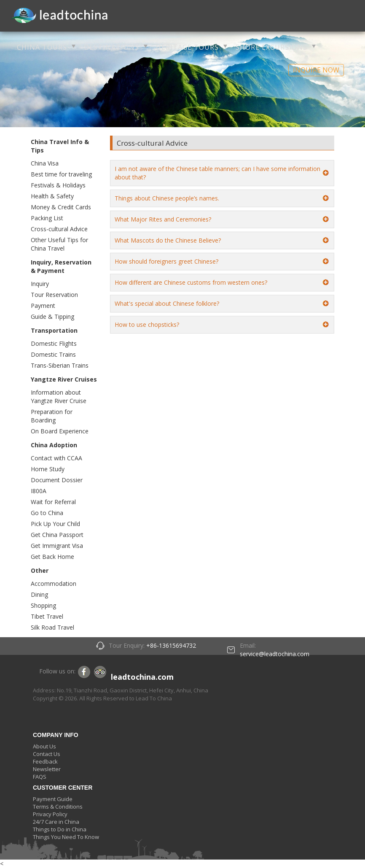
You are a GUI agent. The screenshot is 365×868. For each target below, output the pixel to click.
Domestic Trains (53, 354)
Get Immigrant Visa (57, 546)
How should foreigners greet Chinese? (166, 261)
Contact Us (47, 754)
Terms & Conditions (58, 807)
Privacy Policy (50, 814)
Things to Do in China (60, 829)
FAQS (40, 777)
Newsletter (47, 769)
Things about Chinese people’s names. (167, 198)
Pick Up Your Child (55, 524)
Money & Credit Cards (61, 207)
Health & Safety (52, 196)
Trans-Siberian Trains (60, 365)
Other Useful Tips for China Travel (59, 244)
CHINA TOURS (42, 47)
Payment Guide (53, 799)
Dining (39, 594)
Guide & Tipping (52, 316)
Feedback (45, 761)
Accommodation (54, 584)
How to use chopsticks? (147, 324)
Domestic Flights (54, 343)
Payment (43, 306)
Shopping (43, 605)
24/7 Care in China (56, 822)
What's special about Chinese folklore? (167, 303)
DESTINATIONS (111, 47)
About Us (44, 746)
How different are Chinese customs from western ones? (191, 282)
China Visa (45, 163)
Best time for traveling (61, 174)
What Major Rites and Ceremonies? (163, 219)
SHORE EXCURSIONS (271, 47)
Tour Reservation (54, 295)
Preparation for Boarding (52, 416)
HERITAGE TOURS (187, 47)
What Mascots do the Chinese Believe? (168, 240)
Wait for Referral (53, 502)
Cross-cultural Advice (59, 229)
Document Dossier (57, 480)
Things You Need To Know (66, 837)
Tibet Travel (47, 616)
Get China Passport (57, 535)
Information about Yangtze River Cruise (59, 397)
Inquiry (40, 284)
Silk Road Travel (52, 627)
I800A (39, 491)
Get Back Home (52, 557)
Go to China (47, 513)
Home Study (48, 469)
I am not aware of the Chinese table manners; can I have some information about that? (217, 173)
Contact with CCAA (56, 458)
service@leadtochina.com (275, 654)
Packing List (47, 218)
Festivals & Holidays (58, 185)
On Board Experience (60, 431)
